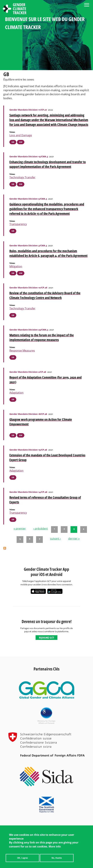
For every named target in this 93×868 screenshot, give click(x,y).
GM (21, 142)
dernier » (74, 539)
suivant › (55, 539)
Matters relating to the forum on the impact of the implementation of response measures (42, 337)
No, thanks (57, 860)
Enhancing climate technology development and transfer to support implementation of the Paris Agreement (48, 164)
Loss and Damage (21, 135)
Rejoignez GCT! (46, 638)
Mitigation (16, 266)
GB (13, 142)
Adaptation (16, 393)
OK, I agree (22, 860)
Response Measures (22, 351)
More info (55, 848)
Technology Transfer (22, 177)
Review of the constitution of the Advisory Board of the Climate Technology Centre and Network (45, 295)
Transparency (18, 224)
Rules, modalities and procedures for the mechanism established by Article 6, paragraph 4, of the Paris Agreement (48, 253)
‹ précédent (41, 529)
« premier (20, 529)
